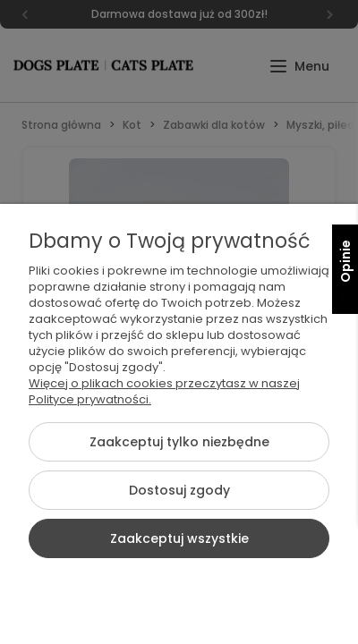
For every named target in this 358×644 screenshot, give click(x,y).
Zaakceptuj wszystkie (179, 538)
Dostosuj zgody (179, 490)
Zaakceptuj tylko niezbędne (179, 442)
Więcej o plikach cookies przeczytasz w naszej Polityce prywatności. (164, 391)
